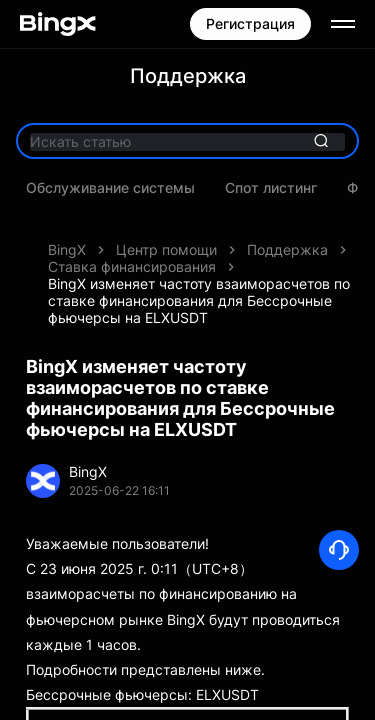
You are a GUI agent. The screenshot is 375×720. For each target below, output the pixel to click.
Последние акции (167, 188)
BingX (67, 249)
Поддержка (287, 249)
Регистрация (250, 23)
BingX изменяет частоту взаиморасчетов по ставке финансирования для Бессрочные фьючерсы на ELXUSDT (199, 300)
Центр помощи (166, 249)
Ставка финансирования (132, 266)
